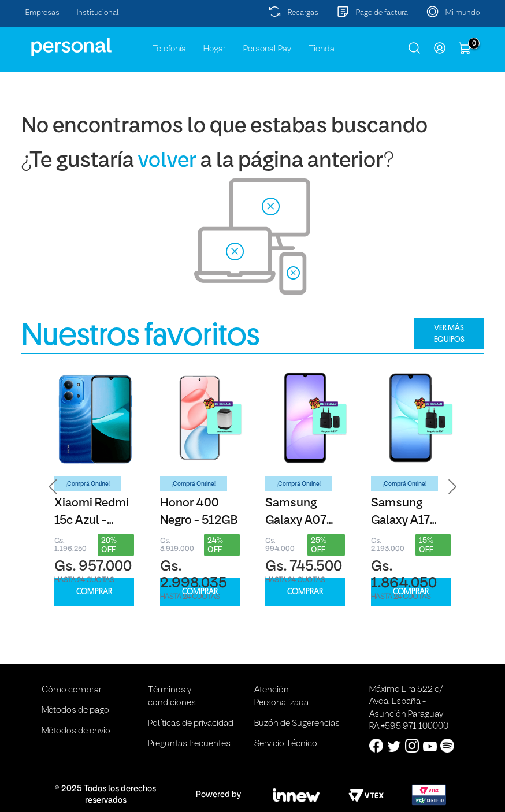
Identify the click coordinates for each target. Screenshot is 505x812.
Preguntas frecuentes (189, 744)
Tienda (322, 49)
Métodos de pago (75, 710)
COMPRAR (94, 592)
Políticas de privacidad (191, 724)
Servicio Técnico (286, 744)
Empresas (42, 13)
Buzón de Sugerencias (297, 724)
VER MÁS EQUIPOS (449, 333)
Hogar (215, 49)
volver (167, 161)
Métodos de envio (76, 731)
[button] (53, 487)
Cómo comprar (72, 690)
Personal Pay (267, 49)
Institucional (98, 13)
